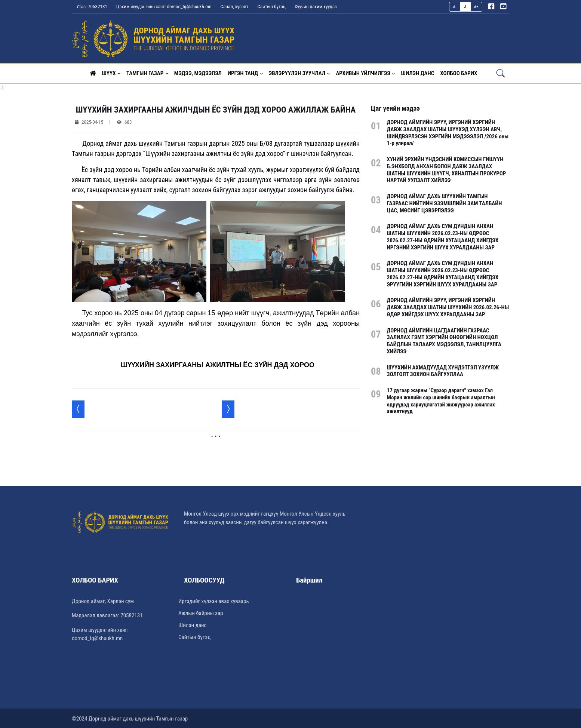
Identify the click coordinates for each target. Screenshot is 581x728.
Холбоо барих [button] (459, 73)
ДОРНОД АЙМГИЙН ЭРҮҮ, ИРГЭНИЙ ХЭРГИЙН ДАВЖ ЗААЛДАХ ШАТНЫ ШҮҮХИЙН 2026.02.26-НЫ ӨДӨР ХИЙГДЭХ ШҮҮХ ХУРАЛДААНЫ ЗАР (448, 307)
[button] (93, 73)
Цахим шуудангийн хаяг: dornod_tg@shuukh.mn (164, 7)
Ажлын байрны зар (201, 612)
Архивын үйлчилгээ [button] (363, 73)
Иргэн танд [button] (243, 73)
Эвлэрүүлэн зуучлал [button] (297, 73)
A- (455, 7)
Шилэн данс (192, 624)
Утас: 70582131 (92, 7)
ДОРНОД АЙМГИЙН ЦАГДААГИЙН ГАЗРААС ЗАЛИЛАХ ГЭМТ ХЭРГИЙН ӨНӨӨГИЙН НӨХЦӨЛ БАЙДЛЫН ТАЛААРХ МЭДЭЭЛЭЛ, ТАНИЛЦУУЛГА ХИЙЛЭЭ (444, 340)
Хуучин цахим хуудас (316, 7)
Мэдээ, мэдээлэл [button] (198, 73)
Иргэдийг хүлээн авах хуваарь (214, 600)
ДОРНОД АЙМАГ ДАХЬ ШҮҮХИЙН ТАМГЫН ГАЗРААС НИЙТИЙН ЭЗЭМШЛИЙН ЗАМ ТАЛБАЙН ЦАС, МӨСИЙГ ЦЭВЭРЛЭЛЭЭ (445, 203)
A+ (476, 7)
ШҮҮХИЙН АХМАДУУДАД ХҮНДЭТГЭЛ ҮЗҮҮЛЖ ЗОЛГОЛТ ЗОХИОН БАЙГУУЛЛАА (443, 370)
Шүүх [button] (109, 73)
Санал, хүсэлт (235, 7)
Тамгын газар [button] (145, 73)
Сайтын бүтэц (271, 7)
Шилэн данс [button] (417, 73)
